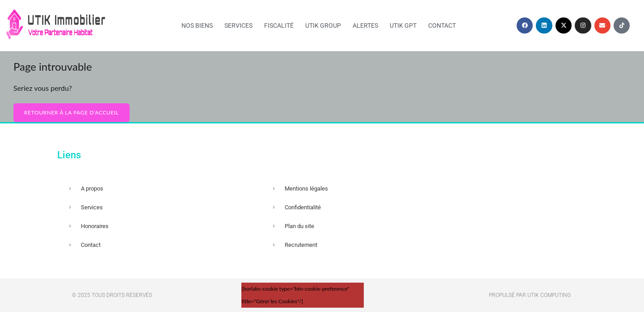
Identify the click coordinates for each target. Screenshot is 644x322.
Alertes (365, 25)
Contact (442, 25)
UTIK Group (323, 25)
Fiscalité (279, 25)
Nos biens (197, 25)
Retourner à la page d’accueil (72, 112)
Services (238, 25)
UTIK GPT (403, 25)
